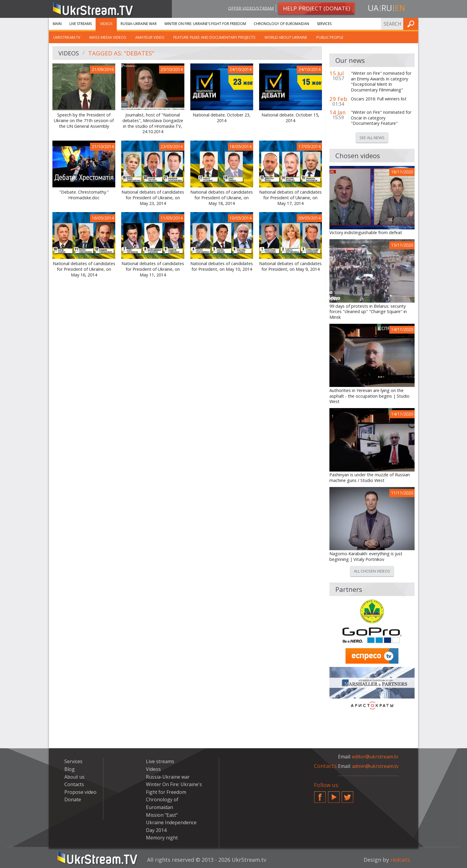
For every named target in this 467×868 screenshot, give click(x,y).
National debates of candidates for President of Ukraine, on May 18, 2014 (222, 198)
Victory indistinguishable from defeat (366, 233)
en (400, 8)
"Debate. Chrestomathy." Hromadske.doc (84, 195)
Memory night (162, 838)
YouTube (334, 795)
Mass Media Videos (108, 37)
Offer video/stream (251, 8)
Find (412, 24)
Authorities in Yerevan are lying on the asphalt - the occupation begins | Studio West (369, 396)
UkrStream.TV (67, 37)
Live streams (81, 24)
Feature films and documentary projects (214, 37)
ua (373, 8)
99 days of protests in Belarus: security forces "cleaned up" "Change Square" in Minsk (368, 312)
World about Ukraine (286, 37)
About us (74, 777)
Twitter (348, 795)
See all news (372, 138)
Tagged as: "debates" (121, 53)
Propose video (80, 792)
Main (57, 24)
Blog (70, 769)
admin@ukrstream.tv (375, 766)
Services (324, 24)
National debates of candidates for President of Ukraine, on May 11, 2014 (153, 269)
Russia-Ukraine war (139, 24)
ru (387, 8)
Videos (106, 24)
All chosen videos (372, 571)
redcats (400, 860)
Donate (73, 799)
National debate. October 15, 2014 (290, 118)
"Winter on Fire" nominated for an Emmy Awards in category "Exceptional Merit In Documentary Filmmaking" (381, 82)
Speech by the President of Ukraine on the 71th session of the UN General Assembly (84, 120)
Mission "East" (162, 815)
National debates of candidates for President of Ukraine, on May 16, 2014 (84, 269)
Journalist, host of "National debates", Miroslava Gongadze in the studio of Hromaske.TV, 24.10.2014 (153, 123)
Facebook (320, 795)
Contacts (74, 784)
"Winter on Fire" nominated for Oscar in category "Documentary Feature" (381, 118)
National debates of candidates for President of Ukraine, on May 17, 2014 (290, 198)
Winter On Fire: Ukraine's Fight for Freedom (205, 24)
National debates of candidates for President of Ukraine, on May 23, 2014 (153, 198)
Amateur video (150, 37)
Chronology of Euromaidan (281, 24)
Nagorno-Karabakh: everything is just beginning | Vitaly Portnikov (366, 557)
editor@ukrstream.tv (375, 757)
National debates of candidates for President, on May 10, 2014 (222, 266)
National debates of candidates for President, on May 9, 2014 (290, 266)
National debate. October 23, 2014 (222, 118)
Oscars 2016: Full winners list (379, 99)
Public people (330, 37)
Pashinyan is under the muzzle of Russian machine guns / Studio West (370, 478)
